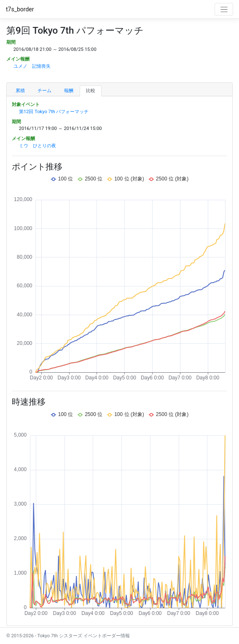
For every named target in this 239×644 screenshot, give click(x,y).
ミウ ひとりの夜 (38, 146)
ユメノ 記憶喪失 (32, 66)
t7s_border (20, 9)
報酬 (69, 91)
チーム (44, 91)
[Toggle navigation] (224, 9)
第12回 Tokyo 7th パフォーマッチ (54, 112)
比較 (91, 91)
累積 (20, 91)
